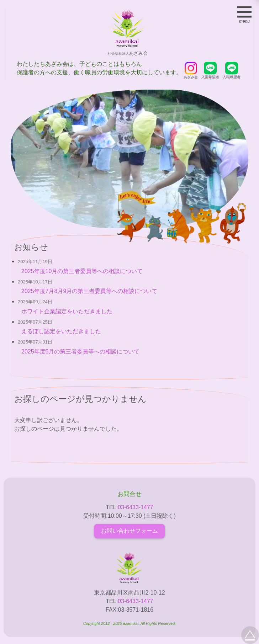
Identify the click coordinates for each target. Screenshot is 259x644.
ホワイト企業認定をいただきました (67, 311)
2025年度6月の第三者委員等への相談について (81, 352)
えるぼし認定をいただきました (61, 331)
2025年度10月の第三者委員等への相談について (82, 271)
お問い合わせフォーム (129, 531)
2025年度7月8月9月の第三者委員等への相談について (89, 291)
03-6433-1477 (136, 507)
